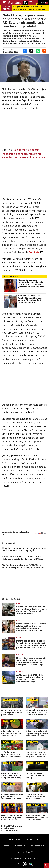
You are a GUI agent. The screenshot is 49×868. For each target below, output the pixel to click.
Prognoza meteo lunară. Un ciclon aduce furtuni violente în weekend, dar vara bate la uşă (30, 8)
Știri (19, 638)
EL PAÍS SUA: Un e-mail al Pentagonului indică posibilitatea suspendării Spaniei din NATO (12, 712)
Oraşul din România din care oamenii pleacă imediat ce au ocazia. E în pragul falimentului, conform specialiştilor (24, 549)
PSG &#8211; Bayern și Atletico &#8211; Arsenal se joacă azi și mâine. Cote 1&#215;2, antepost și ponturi (12, 828)
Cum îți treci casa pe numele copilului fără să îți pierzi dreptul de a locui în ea (36, 755)
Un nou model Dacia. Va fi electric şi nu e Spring (35, 776)
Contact (6, 846)
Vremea (20, 672)
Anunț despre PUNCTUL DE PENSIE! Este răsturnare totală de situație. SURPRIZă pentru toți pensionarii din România (22, 558)
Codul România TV (24, 852)
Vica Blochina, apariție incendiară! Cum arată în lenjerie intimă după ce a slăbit (36, 712)
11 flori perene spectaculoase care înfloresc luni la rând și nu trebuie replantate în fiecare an (12, 755)
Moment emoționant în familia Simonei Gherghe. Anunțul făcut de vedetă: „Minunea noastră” (30, 299)
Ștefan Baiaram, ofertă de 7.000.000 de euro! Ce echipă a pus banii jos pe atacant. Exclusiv (23, 566)
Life (18, 604)
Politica (20, 655)
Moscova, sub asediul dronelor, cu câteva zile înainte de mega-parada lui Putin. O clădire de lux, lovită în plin (37, 818)
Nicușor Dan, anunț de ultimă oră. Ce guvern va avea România (12, 818)
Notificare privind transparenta (24, 858)
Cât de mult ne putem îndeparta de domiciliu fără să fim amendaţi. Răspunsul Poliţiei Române (24, 154)
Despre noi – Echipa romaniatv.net (31, 846)
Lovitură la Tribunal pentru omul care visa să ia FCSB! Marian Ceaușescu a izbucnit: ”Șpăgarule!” (36, 797)
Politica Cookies (13, 839)
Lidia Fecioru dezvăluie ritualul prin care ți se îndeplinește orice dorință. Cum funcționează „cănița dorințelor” (31, 610)
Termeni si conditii (34, 839)
